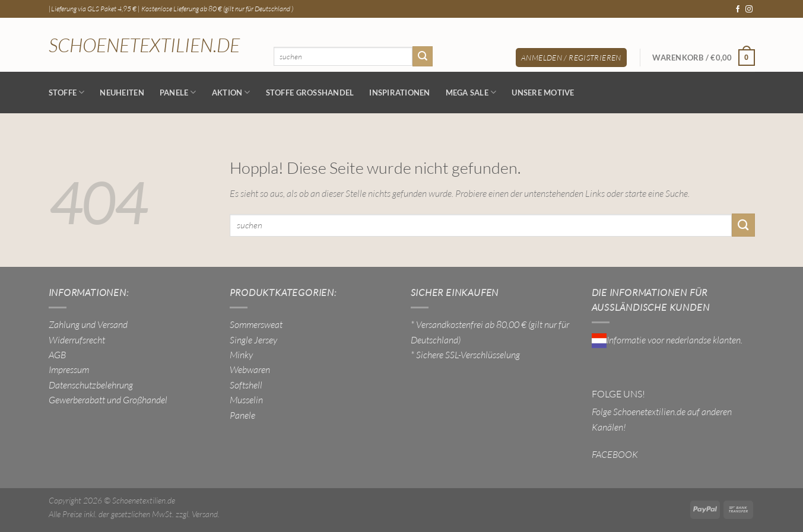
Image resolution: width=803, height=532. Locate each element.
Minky (241, 355)
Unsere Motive (543, 93)
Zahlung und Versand (88, 324)
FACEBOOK (615, 454)
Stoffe (67, 92)
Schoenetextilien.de (144, 45)
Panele (178, 92)
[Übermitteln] (423, 56)
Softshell (246, 385)
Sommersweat (256, 324)
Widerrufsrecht (77, 340)
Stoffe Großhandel (310, 93)
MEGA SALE (471, 92)
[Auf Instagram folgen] (749, 9)
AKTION (231, 92)
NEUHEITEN (122, 93)
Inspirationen (399, 93)
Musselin (246, 400)
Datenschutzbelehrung (91, 385)
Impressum (69, 369)
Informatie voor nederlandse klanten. (667, 340)
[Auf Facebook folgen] (738, 9)
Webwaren (250, 369)
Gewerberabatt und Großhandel (108, 400)
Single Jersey (253, 340)
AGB (57, 355)
